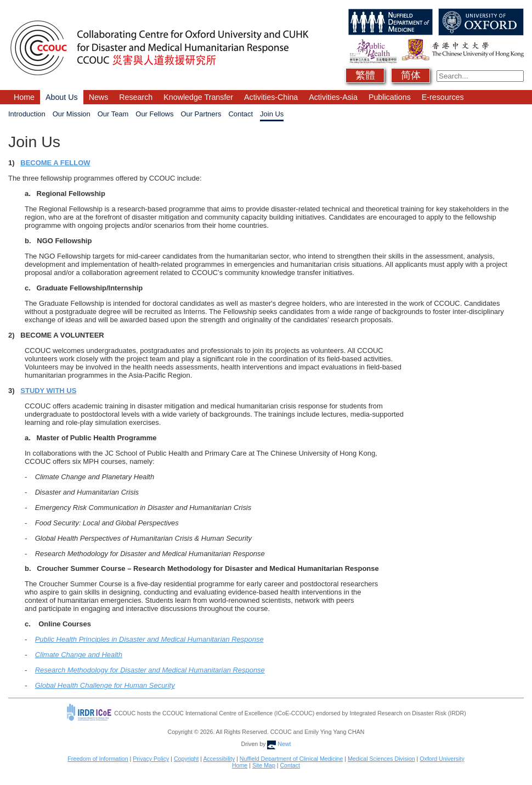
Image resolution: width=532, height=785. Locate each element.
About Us (62, 97)
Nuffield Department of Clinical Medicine (292, 759)
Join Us (272, 114)
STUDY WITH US (48, 391)
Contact (240, 114)
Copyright (186, 759)
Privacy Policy (151, 759)
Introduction (27, 114)
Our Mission (72, 114)
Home (24, 97)
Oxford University (442, 759)
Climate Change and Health (79, 655)
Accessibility (219, 759)
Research (136, 97)
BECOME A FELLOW (55, 163)
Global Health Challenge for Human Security (105, 685)
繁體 (365, 75)
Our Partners (201, 114)
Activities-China (271, 97)
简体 (411, 75)
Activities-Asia (333, 97)
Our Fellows (154, 114)
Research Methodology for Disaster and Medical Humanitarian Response (150, 670)
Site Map (264, 765)
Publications (390, 97)
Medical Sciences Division (381, 759)
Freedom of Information (98, 759)
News (99, 97)
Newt (279, 744)
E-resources (443, 97)
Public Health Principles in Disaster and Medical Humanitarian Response (149, 639)
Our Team (113, 114)
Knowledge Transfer (198, 97)
